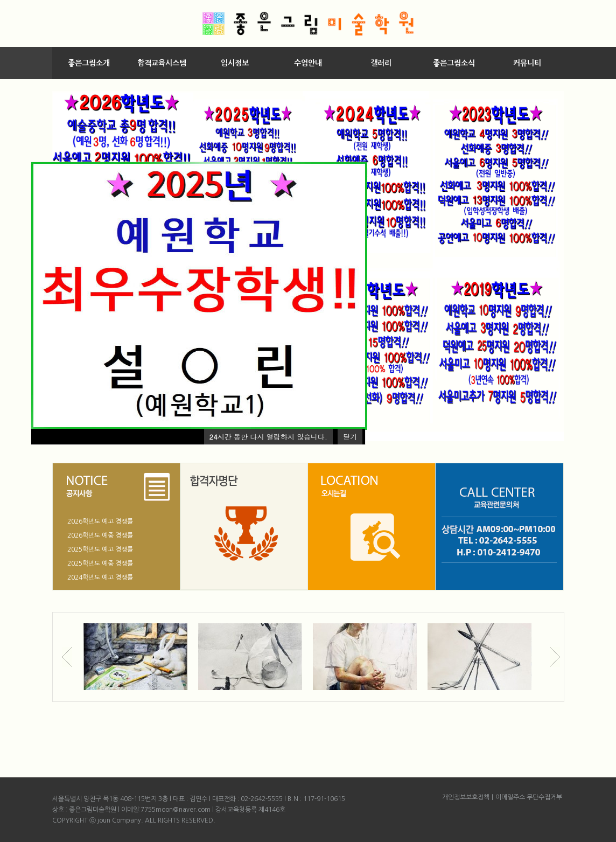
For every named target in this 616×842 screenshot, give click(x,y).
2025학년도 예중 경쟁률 (100, 563)
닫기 (350, 437)
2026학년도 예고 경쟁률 (100, 521)
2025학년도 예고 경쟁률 (100, 549)
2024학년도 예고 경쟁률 (100, 577)
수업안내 (308, 63)
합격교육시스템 (162, 63)
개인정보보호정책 (466, 797)
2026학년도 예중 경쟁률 (100, 535)
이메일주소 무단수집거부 (529, 797)
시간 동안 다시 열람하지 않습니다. (268, 437)
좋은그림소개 (89, 63)
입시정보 (235, 63)
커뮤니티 (527, 63)
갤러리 (381, 63)
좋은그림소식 (454, 63)
